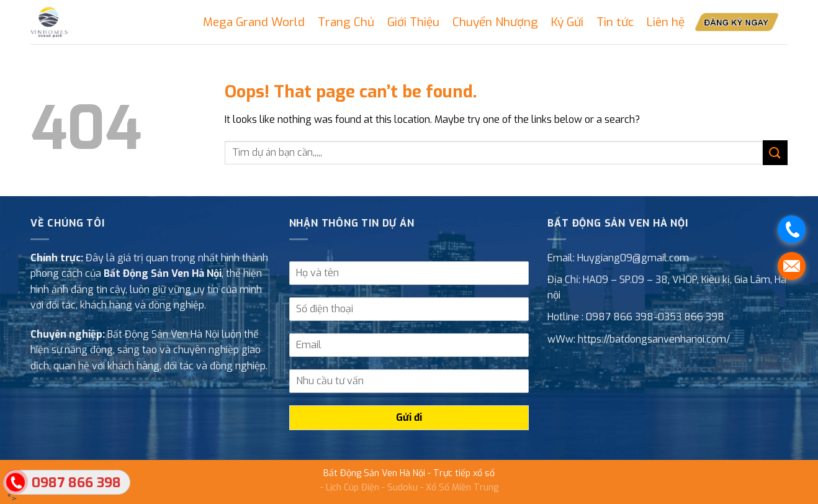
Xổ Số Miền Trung (462, 488)
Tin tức (615, 22)
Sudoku (402, 488)
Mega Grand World (254, 22)
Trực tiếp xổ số (464, 473)
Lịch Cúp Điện (353, 488)
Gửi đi (409, 417)
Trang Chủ (346, 22)
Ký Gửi (567, 22)
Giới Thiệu (413, 22)
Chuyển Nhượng (495, 22)
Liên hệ (666, 22)
